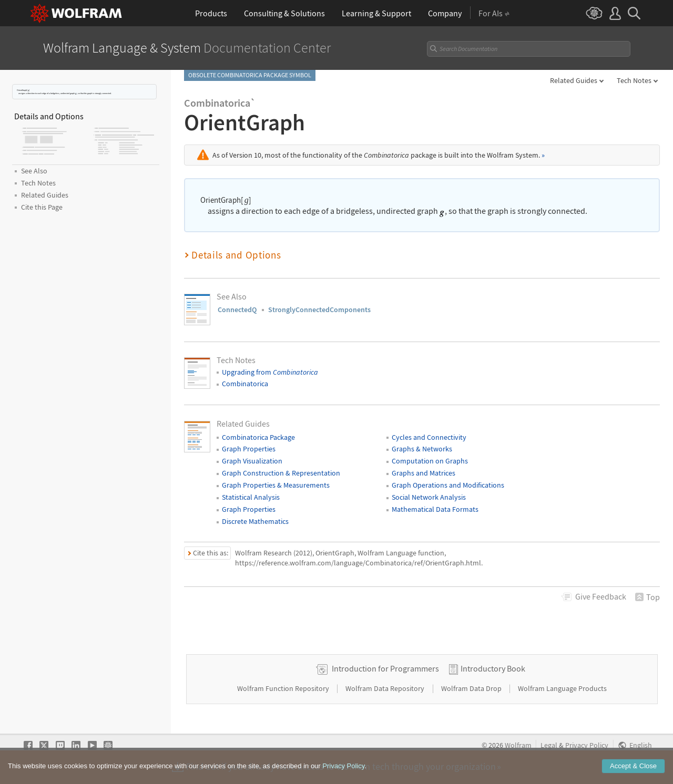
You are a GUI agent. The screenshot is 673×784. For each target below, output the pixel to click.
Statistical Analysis (251, 497)
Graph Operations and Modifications (448, 485)
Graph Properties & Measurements (276, 485)
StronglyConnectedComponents (319, 310)
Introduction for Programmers (385, 668)
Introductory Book (493, 668)
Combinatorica (245, 384)
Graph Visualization (252, 461)
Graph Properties (249, 449)
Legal (549, 745)
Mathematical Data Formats (435, 509)
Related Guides (574, 80)
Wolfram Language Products (562, 688)
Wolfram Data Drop (472, 688)
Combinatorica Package (258, 437)
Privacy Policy (587, 745)
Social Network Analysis (429, 497)
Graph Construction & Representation (281, 473)
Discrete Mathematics (255, 521)
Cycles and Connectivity (429, 437)
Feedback (601, 596)
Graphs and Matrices (424, 473)
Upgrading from (270, 372)
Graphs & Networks (422, 449)
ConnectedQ (237, 310)
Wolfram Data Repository (386, 688)
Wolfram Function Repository (284, 688)
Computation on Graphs (430, 461)
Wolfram (518, 745)
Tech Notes (634, 80)
